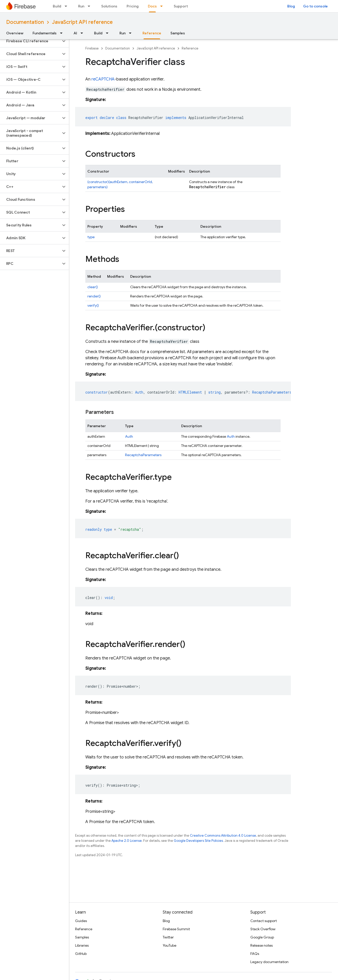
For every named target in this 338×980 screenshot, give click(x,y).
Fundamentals (45, 33)
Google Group (262, 937)
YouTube (170, 945)
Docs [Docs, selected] (152, 6)
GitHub (81, 954)
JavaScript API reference (82, 22)
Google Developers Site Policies (198, 841)
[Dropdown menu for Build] (67, 6)
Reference (190, 48)
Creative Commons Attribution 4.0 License (223, 836)
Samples (178, 33)
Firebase (92, 48)
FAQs (255, 954)
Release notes (262, 945)
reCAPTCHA (103, 79)
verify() (93, 305)
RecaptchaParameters (143, 455)
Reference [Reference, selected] (152, 33)
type (91, 237)
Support (181, 6)
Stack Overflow (263, 929)
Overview (15, 33)
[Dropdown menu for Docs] (163, 6)
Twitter (168, 937)
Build (57, 6)
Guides (81, 921)
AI (75, 33)
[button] (30, 41)
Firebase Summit (176, 929)
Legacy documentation (269, 962)
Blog (291, 6)
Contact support (264, 921)
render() (94, 296)
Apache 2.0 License (127, 841)
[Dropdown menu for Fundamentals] (63, 33)
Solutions (109, 6)
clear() (93, 287)
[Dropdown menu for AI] (83, 33)
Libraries (82, 945)
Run (81, 6)
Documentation (25, 22)
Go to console (315, 6)
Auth (129, 436)
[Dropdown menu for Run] (90, 6)
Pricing (133, 6)
